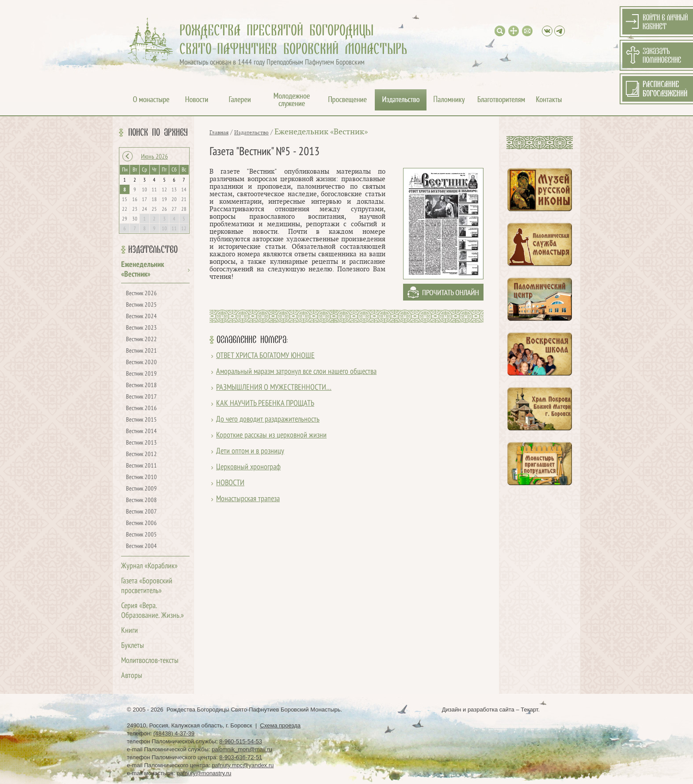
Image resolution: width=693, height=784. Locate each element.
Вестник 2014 (141, 432)
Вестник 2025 (141, 305)
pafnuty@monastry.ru (204, 773)
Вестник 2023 (141, 328)
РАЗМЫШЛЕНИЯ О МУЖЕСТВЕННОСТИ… (274, 388)
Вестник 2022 (141, 340)
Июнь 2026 (154, 157)
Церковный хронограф (248, 467)
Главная (219, 133)
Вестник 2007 (141, 512)
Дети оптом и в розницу (250, 451)
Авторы (132, 676)
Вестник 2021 (141, 351)
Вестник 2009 (141, 489)
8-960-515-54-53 (241, 741)
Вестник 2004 (141, 546)
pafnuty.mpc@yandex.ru (243, 765)
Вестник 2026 (141, 294)
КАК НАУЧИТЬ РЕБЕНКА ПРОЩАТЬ (265, 404)
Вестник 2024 (141, 317)
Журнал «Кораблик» (149, 566)
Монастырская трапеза (248, 499)
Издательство (153, 250)
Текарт (529, 710)
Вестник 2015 (141, 420)
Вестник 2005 (141, 535)
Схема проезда (280, 725)
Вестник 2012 (141, 455)
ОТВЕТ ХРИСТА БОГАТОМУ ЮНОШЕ (265, 356)
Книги (129, 631)
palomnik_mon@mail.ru (242, 749)
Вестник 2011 (141, 466)
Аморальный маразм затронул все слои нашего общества (296, 372)
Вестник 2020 (141, 363)
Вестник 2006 (141, 523)
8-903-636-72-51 (241, 757)
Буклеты (133, 646)
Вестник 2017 (141, 397)
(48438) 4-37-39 (174, 733)
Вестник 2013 (141, 443)
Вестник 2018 (141, 386)
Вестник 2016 (141, 409)
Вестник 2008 (141, 500)
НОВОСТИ (230, 483)
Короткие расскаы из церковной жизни (271, 436)
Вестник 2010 (141, 478)
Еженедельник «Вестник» (321, 132)
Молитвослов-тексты (150, 661)
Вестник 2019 (141, 374)
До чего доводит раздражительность (268, 420)
